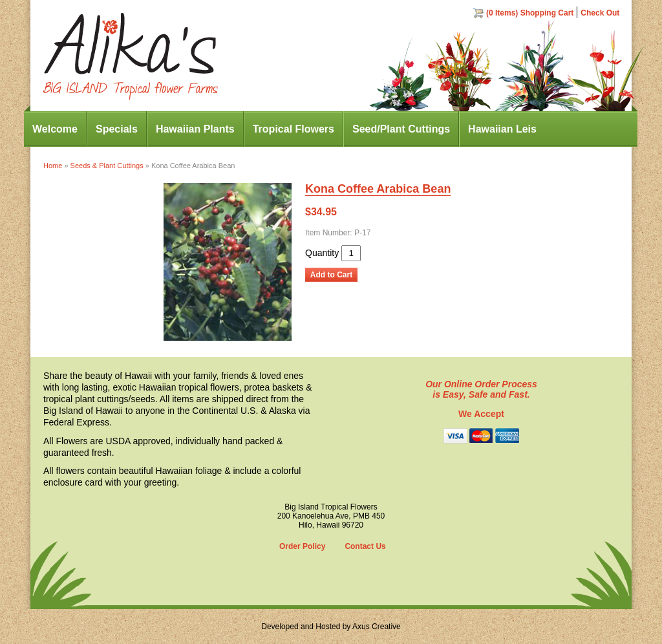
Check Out (600, 13)
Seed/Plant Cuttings (401, 129)
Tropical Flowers (294, 129)
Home (53, 166)
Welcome (55, 129)
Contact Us (365, 546)
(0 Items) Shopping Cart (530, 13)
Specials (117, 129)
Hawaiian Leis (502, 129)
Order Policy (302, 546)
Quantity (322, 253)
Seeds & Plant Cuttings (107, 166)
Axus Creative (377, 627)
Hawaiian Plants (195, 129)
